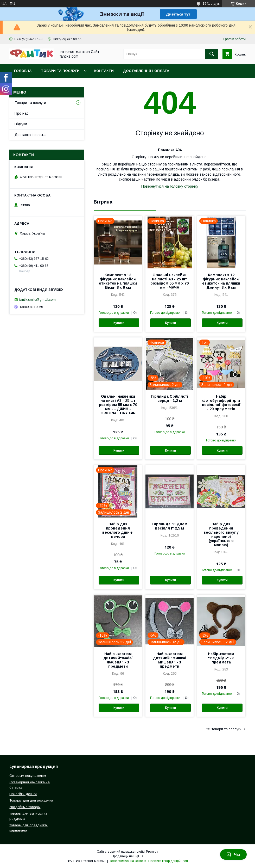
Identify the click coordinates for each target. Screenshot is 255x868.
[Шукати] (212, 54)
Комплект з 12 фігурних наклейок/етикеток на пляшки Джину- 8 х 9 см (221, 281)
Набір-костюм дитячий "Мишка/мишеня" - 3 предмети (170, 660)
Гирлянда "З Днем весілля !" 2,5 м (170, 526)
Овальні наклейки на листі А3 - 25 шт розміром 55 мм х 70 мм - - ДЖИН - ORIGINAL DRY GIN (118, 405)
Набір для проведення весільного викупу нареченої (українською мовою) (221, 534)
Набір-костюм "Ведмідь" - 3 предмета (221, 658)
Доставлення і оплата (146, 71)
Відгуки (21, 124)
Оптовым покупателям (28, 776)
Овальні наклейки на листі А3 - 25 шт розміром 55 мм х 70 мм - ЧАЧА (170, 281)
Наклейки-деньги (23, 794)
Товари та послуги (60, 71)
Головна (23, 71)
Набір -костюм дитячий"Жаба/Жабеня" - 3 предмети (118, 660)
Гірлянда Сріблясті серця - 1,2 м (170, 398)
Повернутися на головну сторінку (170, 186)
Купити (119, 323)
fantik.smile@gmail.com (37, 300)
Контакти (104, 71)
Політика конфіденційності (168, 861)
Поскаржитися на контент (127, 861)
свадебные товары (25, 807)
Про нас (21, 113)
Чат (233, 854)
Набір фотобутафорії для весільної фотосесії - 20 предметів (221, 403)
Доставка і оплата (30, 135)
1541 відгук (211, 4)
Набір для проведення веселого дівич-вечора (118, 530)
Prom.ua (152, 852)
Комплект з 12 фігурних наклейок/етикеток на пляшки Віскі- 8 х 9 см (118, 281)
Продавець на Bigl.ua (127, 856)
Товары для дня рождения (31, 800)
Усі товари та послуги (224, 729)
